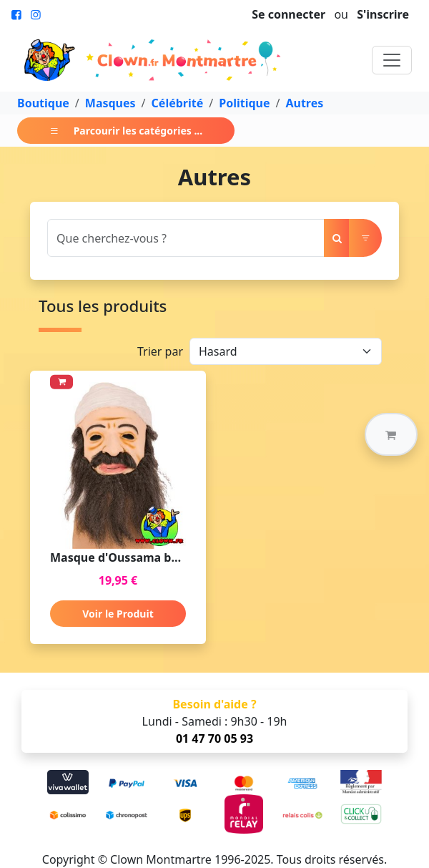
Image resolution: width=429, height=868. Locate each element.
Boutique (43, 103)
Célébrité (178, 103)
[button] (391, 434)
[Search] (186, 238)
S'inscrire (383, 14)
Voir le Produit (118, 614)
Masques (110, 103)
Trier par (160, 351)
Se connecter (289, 14)
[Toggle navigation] (392, 60)
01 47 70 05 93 (214, 738)
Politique (244, 103)
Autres (304, 103)
